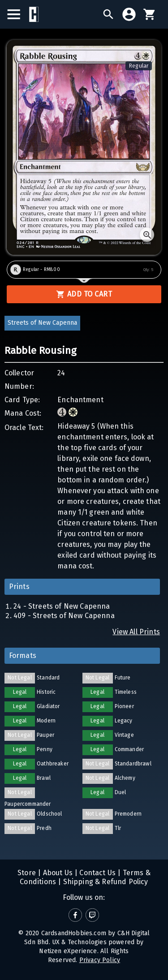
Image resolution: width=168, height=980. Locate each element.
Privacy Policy (100, 960)
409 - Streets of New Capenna (64, 616)
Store (27, 873)
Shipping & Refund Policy (104, 882)
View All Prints (136, 632)
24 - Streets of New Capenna (62, 606)
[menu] (18, 14)
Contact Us (97, 873)
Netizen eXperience (68, 951)
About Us (57, 873)
